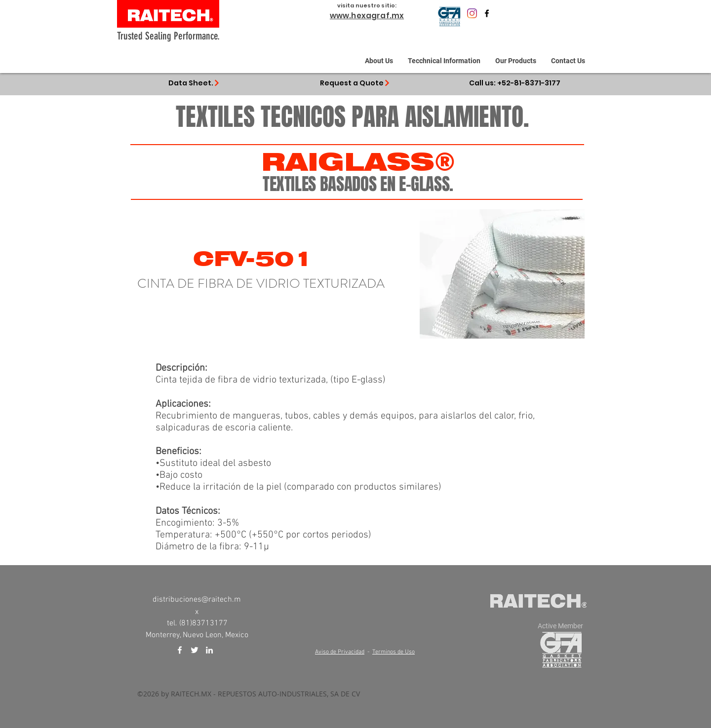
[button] (444, 61)
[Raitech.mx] (472, 13)
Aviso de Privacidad (340, 652)
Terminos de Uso (394, 652)
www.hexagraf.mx (367, 16)
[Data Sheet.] (194, 83)
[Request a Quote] (355, 83)
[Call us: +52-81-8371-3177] (514, 83)
